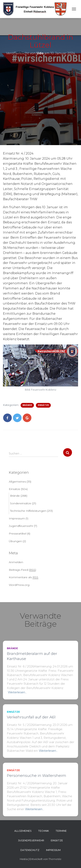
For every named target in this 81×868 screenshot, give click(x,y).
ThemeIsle (55, 859)
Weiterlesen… (17, 692)
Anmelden (16, 562)
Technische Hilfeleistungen (28, 511)
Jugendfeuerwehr (21, 526)
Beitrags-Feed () (22, 570)
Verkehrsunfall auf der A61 (31, 717)
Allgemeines (17, 482)
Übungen (15, 541)
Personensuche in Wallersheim (36, 776)
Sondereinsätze (21, 503)
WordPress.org (19, 585)
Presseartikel (18, 534)
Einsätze (43, 405)
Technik (43, 831)
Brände (27, 405)
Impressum (17, 518)
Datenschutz (30, 850)
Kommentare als (24, 577)
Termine (61, 831)
